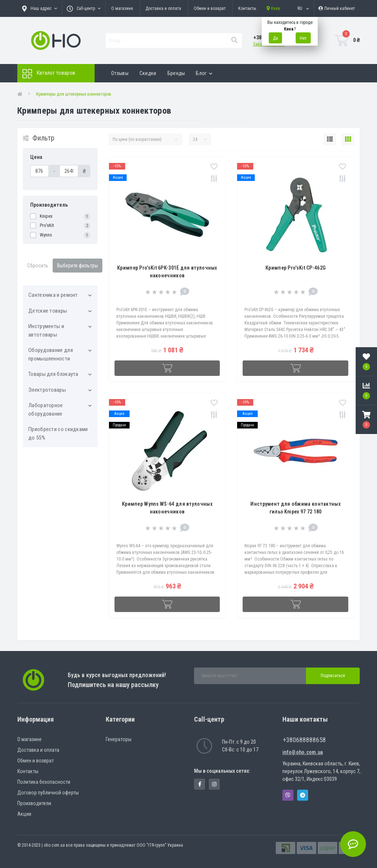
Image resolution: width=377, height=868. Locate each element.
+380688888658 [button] (304, 740)
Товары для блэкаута (53, 374)
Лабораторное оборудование (46, 410)
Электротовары (47, 390)
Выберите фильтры (77, 266)
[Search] (234, 40)
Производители (34, 803)
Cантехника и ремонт (53, 295)
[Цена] (40, 171)
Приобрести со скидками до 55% (58, 433)
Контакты (247, 8)
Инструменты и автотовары (46, 330)
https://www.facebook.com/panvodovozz (200, 784)
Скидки (148, 73)
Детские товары (48, 311)
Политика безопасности (44, 782)
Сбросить (38, 266)
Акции (24, 814)
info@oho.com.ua (303, 752)
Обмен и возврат (210, 8)
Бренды (176, 73)
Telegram (303, 795)
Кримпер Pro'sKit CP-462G (295, 268)
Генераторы (119, 739)
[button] (366, 420)
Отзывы (120, 73)
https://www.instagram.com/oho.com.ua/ (214, 784)
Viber (288, 795)
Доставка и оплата (163, 8)
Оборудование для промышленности (51, 354)
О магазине (122, 8)
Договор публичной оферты (48, 793)
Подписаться (333, 676)
